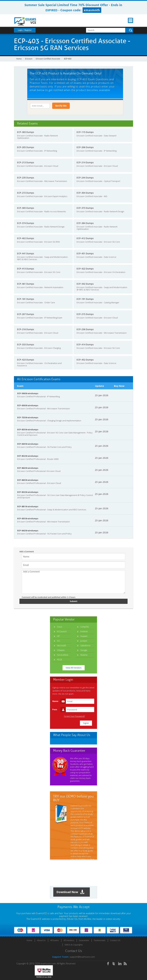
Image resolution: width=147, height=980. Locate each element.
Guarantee (84, 940)
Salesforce (85, 645)
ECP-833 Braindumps (28, 429)
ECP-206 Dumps (85, 147)
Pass (55, 709)
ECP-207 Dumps (26, 314)
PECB (59, 660)
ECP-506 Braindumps (28, 393)
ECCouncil (62, 631)
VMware (61, 650)
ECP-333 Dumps (26, 344)
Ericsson (29, 59)
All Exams (54, 940)
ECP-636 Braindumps (28, 405)
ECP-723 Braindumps (28, 417)
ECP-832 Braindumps (28, 492)
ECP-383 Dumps (26, 132)
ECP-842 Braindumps (28, 531)
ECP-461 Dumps (26, 284)
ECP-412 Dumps (85, 238)
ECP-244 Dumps (85, 178)
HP (58, 636)
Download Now (70, 892)
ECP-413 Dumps (26, 269)
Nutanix (84, 655)
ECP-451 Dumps (85, 253)
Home (19, 59)
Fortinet (84, 631)
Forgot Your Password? (74, 716)
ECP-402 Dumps (26, 238)
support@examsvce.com (82, 957)
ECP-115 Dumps (85, 132)
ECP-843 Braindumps (28, 444)
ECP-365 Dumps (26, 208)
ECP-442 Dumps (85, 284)
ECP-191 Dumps (85, 299)
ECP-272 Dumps (26, 193)
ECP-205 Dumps (26, 147)
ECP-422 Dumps (85, 269)
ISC (59, 641)
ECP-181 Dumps (26, 299)
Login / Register (25, 30)
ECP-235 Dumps (26, 178)
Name (55, 701)
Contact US (115, 940)
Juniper (84, 641)
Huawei (84, 636)
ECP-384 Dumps (85, 223)
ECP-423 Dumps (26, 360)
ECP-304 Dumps (85, 193)
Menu (130, 20)
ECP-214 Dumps (85, 162)
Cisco (60, 627)
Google (84, 650)
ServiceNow (63, 655)
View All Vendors (74, 668)
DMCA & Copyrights (74, 945)
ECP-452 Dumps (85, 360)
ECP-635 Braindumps (28, 518)
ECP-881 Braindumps (28, 506)
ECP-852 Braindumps (28, 456)
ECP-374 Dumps (26, 223)
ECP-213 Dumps (26, 162)
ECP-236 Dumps (85, 329)
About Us (41, 940)
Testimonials (100, 940)
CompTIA (85, 627)
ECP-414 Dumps (85, 344)
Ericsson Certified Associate (48, 59)
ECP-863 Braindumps (28, 480)
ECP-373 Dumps (85, 208)
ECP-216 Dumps (26, 329)
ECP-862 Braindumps (28, 468)
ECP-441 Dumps (26, 253)
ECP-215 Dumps (85, 314)
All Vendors (69, 940)
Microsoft (61, 645)
